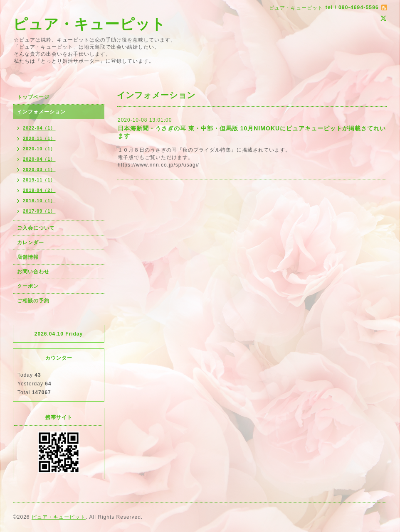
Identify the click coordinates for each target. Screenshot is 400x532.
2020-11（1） (39, 138)
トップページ (33, 97)
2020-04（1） (39, 159)
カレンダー (31, 243)
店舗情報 (28, 257)
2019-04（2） (39, 190)
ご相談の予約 (33, 301)
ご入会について (36, 228)
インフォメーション (41, 112)
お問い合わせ (33, 272)
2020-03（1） (39, 169)
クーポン (28, 286)
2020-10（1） (39, 149)
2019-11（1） (39, 180)
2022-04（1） (39, 128)
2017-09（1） (39, 211)
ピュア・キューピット (89, 24)
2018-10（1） (39, 201)
